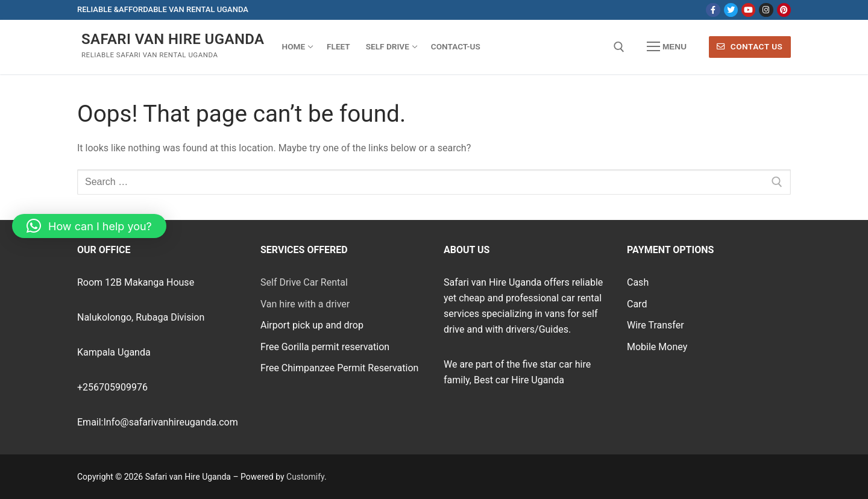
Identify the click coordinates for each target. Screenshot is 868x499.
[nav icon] (667, 47)
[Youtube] (748, 10)
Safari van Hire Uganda (173, 39)
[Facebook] (713, 10)
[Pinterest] (784, 10)
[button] (89, 226)
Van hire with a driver (305, 304)
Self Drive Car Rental (304, 282)
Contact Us (750, 46)
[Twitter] (731, 10)
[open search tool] (619, 47)
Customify (305, 477)
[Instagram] (766, 10)
